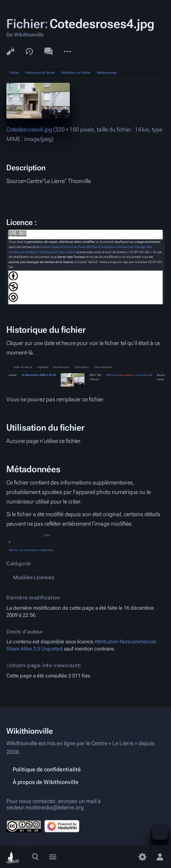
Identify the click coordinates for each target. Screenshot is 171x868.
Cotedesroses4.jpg (29, 130)
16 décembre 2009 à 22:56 (39, 375)
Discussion (48, 52)
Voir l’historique (29, 52)
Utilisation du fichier (76, 73)
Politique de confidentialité (47, 769)
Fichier (14, 73)
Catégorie (19, 564)
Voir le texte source (10, 52)
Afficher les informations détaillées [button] (31, 550)
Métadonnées (107, 73)
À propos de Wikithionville (46, 782)
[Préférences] (142, 857)
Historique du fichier (40, 73)
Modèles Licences (34, 577)
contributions (143, 375)
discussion (126, 375)
